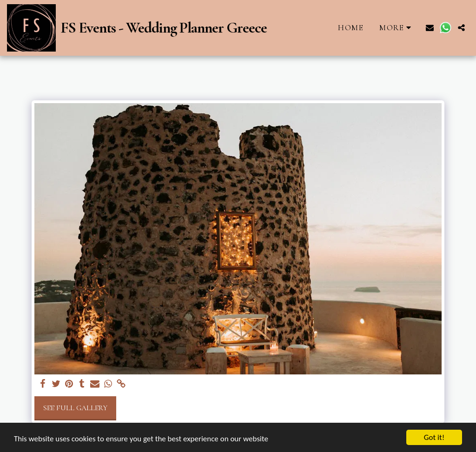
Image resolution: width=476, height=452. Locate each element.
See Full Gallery (75, 408)
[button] (430, 28)
